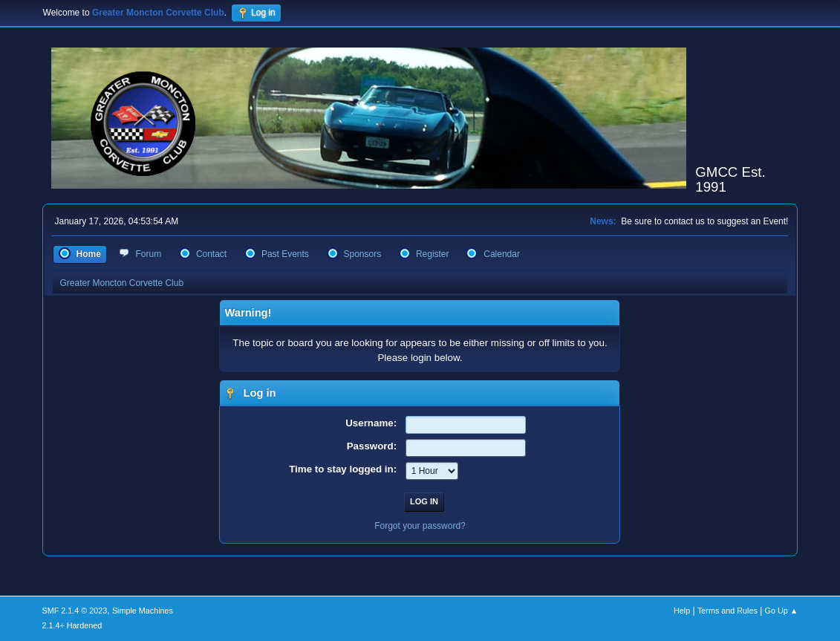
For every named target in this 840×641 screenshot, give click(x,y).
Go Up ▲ (782, 611)
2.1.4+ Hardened (72, 625)
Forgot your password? (420, 526)
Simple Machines (143, 611)
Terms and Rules (727, 611)
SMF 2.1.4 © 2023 (75, 611)
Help (682, 611)
